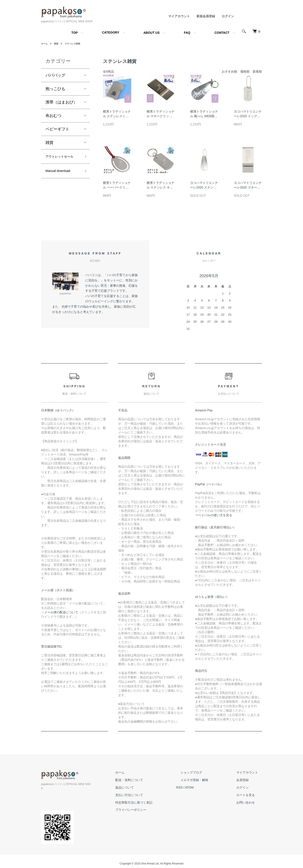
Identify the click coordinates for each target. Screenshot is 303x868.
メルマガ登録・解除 (206, 780)
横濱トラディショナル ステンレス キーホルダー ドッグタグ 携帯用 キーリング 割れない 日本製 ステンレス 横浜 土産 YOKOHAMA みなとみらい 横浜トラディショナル (161, 185)
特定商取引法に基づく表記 (154, 802)
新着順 (257, 72)
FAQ (187, 33)
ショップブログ (203, 772)
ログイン (228, 16)
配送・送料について (150, 780)
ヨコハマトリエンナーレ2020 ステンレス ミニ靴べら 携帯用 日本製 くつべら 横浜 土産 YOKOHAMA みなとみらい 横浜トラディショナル (204, 185)
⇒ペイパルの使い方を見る (214, 515)
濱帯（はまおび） (61, 102)
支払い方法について (150, 795)
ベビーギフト (57, 129)
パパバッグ (55, 75)
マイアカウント (179, 16)
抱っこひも (55, 89)
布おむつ (53, 116)
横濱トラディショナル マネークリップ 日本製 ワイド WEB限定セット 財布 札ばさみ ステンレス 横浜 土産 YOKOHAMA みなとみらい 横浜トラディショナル (161, 114)
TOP (75, 33)
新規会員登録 (206, 16)
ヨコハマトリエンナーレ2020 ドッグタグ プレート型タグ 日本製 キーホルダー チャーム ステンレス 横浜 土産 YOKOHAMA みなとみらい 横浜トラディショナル (248, 114)
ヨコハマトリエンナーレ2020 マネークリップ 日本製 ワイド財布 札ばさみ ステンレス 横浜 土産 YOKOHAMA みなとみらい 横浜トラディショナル (248, 185)
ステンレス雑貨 (76, 43)
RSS (196, 787)
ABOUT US (152, 33)
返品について (145, 787)
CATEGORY (111, 32)
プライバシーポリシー (151, 810)
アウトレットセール (61, 161)
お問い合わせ (250, 802)
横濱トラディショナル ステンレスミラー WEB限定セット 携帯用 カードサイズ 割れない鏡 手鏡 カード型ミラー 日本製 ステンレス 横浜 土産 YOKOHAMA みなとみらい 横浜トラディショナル (117, 114)
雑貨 (58, 43)
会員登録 (246, 780)
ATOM (206, 787)
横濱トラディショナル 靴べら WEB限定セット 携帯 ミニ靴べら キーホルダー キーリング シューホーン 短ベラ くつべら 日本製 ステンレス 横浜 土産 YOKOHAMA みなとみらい (204, 114)
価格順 (245, 72)
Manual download (61, 180)
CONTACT (222, 33)
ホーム (45, 43)
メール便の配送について (61, 612)
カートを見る (250, 795)
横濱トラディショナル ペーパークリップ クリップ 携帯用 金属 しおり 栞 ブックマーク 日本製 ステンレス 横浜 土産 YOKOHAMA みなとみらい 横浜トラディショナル (117, 185)
